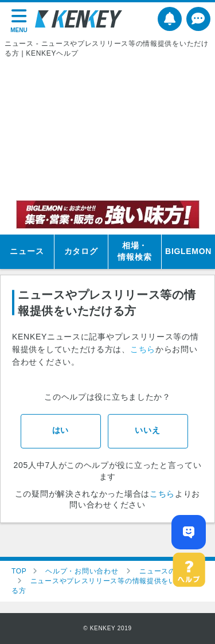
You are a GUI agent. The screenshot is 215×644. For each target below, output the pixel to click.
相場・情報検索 (134, 251)
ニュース (27, 251)
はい (60, 430)
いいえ (147, 430)
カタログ (81, 251)
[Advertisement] (107, 129)
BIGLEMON (188, 251)
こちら (143, 349)
